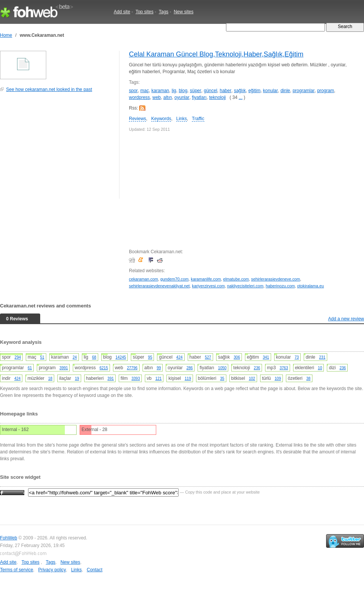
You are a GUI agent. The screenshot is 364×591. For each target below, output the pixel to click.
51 (42, 357)
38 (308, 379)
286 (190, 368)
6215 (104, 368)
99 (159, 368)
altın (168, 97)
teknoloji (217, 97)
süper (196, 91)
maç (145, 91)
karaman (160, 91)
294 (18, 357)
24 (75, 357)
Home (6, 35)
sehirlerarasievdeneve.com (275, 279)
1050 (222, 368)
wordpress (139, 97)
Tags (164, 12)
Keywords (161, 119)
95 (150, 357)
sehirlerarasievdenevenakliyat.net (159, 286)
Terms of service (16, 570)
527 (208, 357)
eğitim (254, 91)
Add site (122, 12)
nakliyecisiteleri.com (245, 286)
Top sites (144, 12)
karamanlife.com (206, 279)
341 (266, 357)
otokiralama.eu (310, 286)
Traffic (198, 119)
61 (30, 368)
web (157, 97)
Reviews (137, 119)
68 (94, 357)
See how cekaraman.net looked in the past (49, 89)
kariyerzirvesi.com (208, 286)
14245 (121, 357)
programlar (304, 91)
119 (188, 379)
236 (257, 368)
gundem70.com (174, 279)
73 (297, 357)
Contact (95, 570)
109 (278, 379)
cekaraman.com (144, 279)
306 (237, 357)
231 (322, 357)
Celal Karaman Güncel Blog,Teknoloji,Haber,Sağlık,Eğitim (216, 54)
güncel (210, 91)
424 (180, 357)
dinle (285, 91)
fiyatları (199, 97)
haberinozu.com (280, 286)
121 (159, 379)
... (241, 97)
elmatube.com (236, 279)
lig (174, 91)
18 (50, 379)
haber (226, 91)
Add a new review (346, 319)
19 (77, 379)
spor (133, 91)
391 (111, 379)
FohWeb (9, 538)
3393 (136, 379)
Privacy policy (52, 570)
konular (271, 91)
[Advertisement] (57, 149)
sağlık (240, 91)
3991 (64, 368)
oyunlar (182, 97)
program (326, 91)
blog (183, 91)
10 (320, 368)
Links (182, 119)
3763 (284, 368)
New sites (184, 12)
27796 (132, 368)
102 (252, 379)
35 (222, 379)
